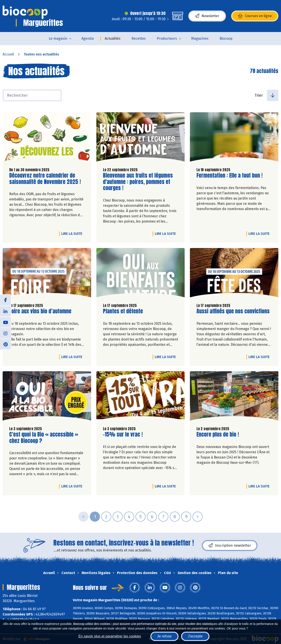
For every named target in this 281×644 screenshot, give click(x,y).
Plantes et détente (123, 311)
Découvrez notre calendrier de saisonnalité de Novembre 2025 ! (45, 179)
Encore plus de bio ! (218, 434)
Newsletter (207, 16)
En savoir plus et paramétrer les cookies (110, 636)
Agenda (88, 38)
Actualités (113, 38)
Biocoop (226, 38)
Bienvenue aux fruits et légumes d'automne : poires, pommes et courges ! (138, 182)
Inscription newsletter (230, 546)
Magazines (200, 38)
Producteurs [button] (167, 38)
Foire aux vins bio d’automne (40, 311)
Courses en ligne (255, 16)
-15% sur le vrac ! (123, 434)
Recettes (139, 38)
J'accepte (195, 636)
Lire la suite (73, 234)
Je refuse (164, 636)
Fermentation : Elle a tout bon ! (230, 176)
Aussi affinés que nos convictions (233, 311)
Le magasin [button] (58, 38)
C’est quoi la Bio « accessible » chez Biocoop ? (44, 438)
